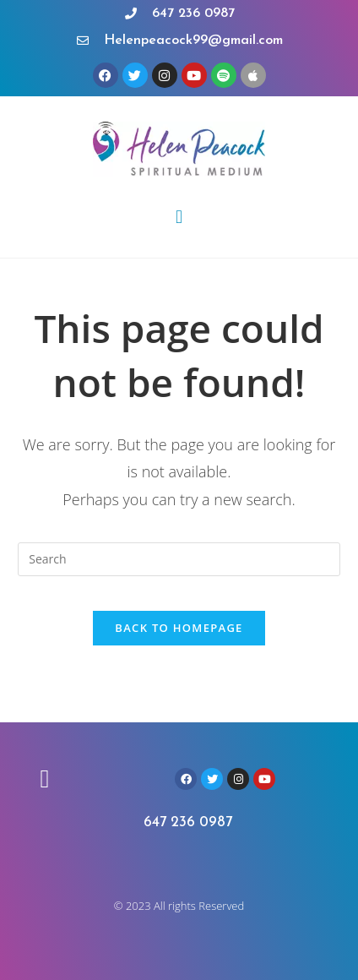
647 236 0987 (188, 822)
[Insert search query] (179, 559)
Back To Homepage (179, 628)
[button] (179, 217)
